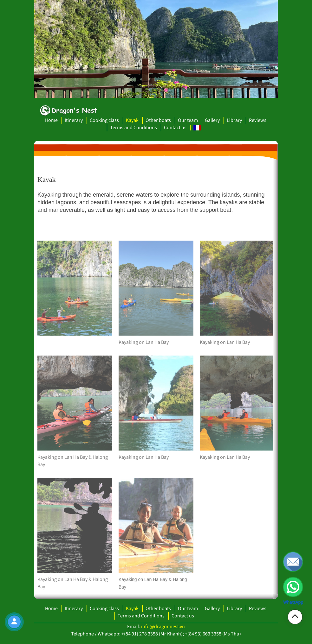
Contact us (175, 128)
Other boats (158, 120)
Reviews (258, 120)
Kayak (132, 120)
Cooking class (104, 120)
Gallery (212, 120)
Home (51, 120)
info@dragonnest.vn (163, 627)
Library (234, 120)
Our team (188, 120)
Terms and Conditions (133, 128)
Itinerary (74, 120)
